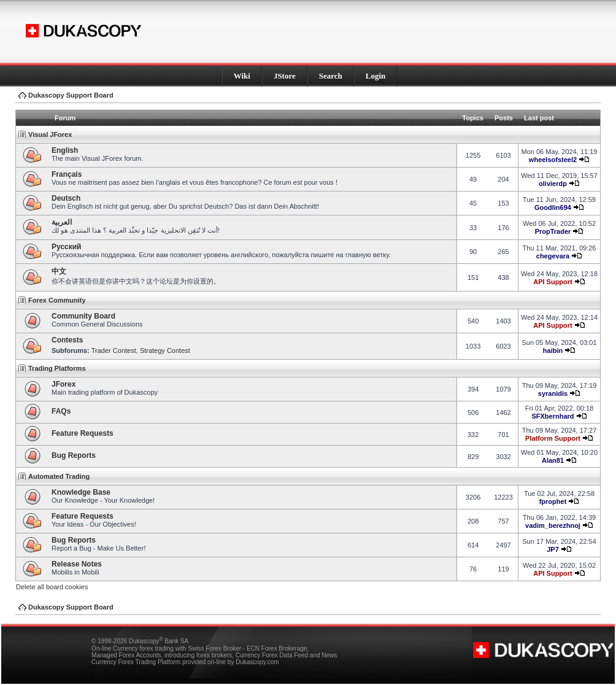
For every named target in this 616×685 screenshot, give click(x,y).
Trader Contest (114, 350)
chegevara (553, 256)
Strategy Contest (165, 350)
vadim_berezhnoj (553, 525)
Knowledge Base (81, 492)
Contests (67, 340)
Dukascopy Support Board (71, 95)
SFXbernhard (552, 416)
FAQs (61, 411)
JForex (64, 384)
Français (67, 174)
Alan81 (553, 460)
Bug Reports (74, 455)
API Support (553, 282)
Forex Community (57, 300)
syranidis (553, 393)
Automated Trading (59, 476)
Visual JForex (50, 134)
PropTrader (553, 231)
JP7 (553, 549)
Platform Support (553, 438)
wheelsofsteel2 (553, 160)
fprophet (553, 501)
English (65, 150)
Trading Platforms (57, 368)
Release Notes (77, 564)
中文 (59, 271)
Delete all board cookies (52, 587)
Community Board (83, 316)
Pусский (67, 247)
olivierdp (553, 184)
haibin (553, 350)
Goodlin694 (553, 207)
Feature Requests (83, 433)
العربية (62, 222)
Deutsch (66, 198)
